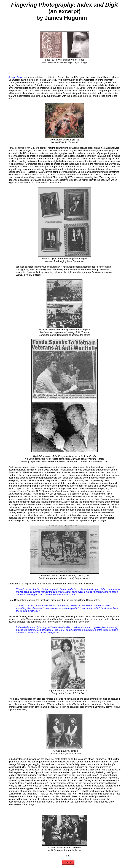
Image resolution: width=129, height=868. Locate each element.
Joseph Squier (16, 77)
